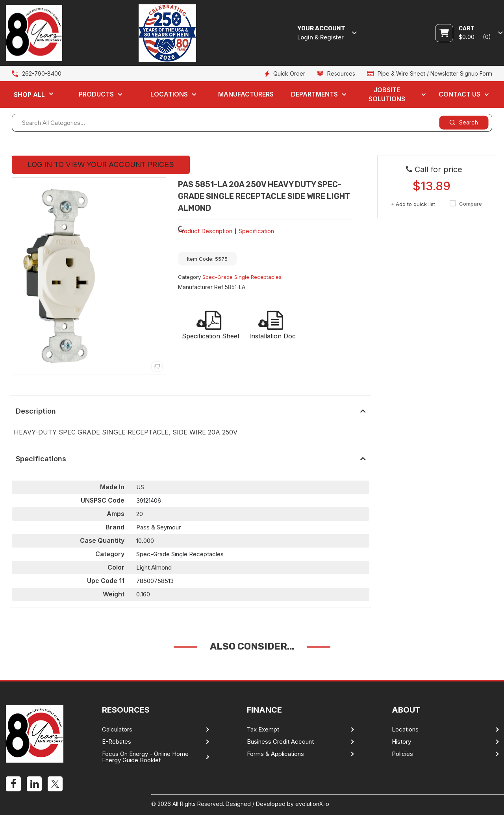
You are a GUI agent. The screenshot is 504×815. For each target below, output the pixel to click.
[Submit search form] (464, 122)
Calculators (117, 730)
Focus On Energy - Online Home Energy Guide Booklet (145, 757)
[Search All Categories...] (252, 123)
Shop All (29, 95)
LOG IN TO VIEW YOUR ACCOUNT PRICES (101, 164)
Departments (314, 94)
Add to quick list (413, 204)
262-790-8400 (42, 73)
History (401, 742)
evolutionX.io (312, 804)
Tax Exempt (263, 730)
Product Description (205, 231)
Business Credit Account (280, 742)
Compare (464, 204)
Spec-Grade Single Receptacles (242, 277)
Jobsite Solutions (387, 94)
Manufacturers (246, 94)
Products (96, 94)
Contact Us (460, 94)
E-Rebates (117, 742)
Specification (256, 231)
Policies (402, 754)
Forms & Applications (275, 754)
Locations (169, 94)
